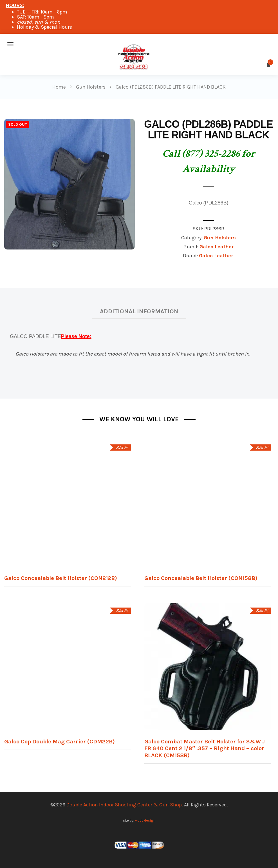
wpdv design (145, 820)
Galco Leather (217, 247)
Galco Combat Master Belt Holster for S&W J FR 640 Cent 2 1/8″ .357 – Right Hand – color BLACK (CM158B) (205, 748)
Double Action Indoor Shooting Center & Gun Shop (124, 805)
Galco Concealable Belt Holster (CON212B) (61, 578)
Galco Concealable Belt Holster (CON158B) (201, 578)
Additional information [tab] (139, 311)
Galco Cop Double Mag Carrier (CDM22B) (60, 741)
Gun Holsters (220, 238)
